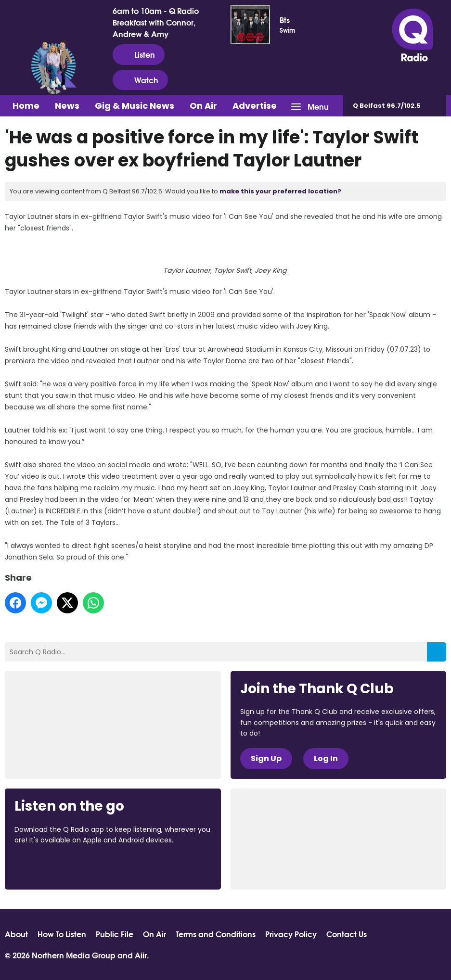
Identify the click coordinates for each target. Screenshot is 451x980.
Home (26, 106)
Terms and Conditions (216, 934)
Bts (285, 20)
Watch (140, 80)
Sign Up (266, 758)
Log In (326, 758)
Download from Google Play (132, 866)
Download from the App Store (52, 866)
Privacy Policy (291, 934)
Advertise (255, 106)
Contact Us (347, 934)
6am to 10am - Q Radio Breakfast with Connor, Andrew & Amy (156, 22)
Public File (115, 934)
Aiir (141, 955)
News (67, 106)
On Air (203, 106)
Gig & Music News (135, 106)
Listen (139, 54)
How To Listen (62, 934)
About (16, 934)
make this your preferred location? (280, 191)
